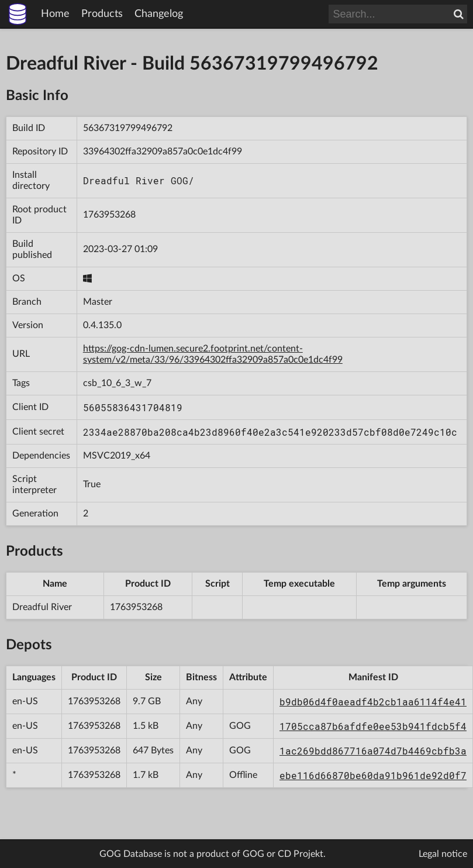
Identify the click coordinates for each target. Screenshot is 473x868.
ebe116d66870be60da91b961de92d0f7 (373, 775)
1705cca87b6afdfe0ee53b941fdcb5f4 (373, 726)
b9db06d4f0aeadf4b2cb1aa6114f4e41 (373, 702)
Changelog (159, 14)
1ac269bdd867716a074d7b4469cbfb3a (373, 751)
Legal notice (443, 854)
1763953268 (109, 215)
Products (102, 14)
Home (55, 14)
